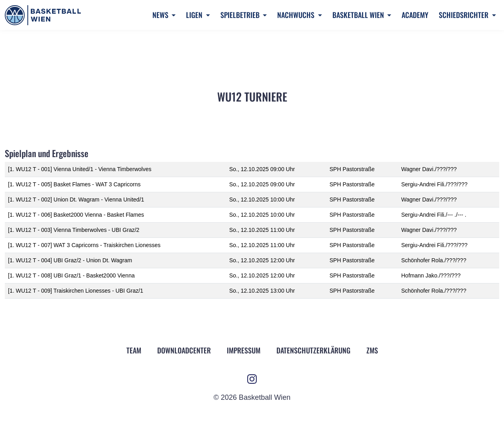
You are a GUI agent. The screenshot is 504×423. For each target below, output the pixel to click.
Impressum (244, 350)
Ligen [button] (195, 15)
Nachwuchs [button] (297, 15)
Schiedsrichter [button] (464, 15)
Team (134, 350)
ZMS (372, 350)
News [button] (161, 15)
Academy (415, 15)
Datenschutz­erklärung (313, 350)
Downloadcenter (184, 350)
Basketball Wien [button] (359, 15)
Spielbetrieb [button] (241, 15)
